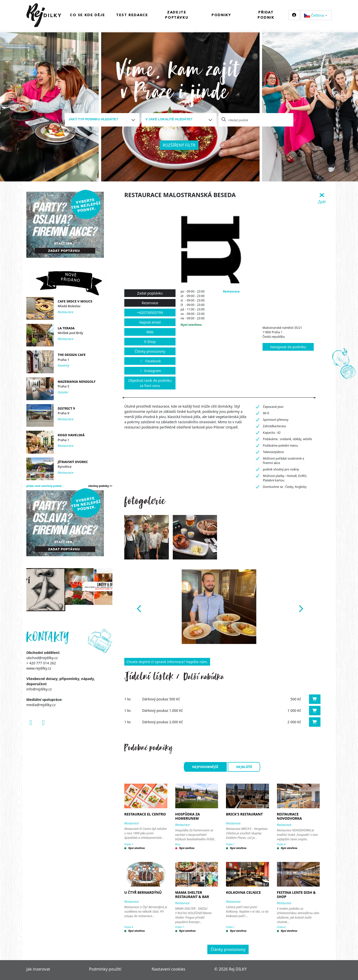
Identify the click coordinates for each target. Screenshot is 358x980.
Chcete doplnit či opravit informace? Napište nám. (167, 662)
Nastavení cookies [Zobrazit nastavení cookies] (168, 969)
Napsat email (150, 322)
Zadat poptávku (150, 293)
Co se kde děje (87, 15)
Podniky (221, 15)
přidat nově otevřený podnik (44, 486)
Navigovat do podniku (288, 347)
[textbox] (100, 119)
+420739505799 (150, 313)
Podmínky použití (105, 969)
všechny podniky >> (100, 486)
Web (150, 332)
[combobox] (102, 120)
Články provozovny (150, 351)
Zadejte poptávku (177, 15)
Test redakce (132, 15)
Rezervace (150, 303)
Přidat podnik (266, 15)
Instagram (150, 371)
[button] (138, 607)
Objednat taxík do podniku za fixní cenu (150, 383)
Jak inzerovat (38, 969)
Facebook (150, 361)
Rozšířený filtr (179, 145)
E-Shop (150, 342)
